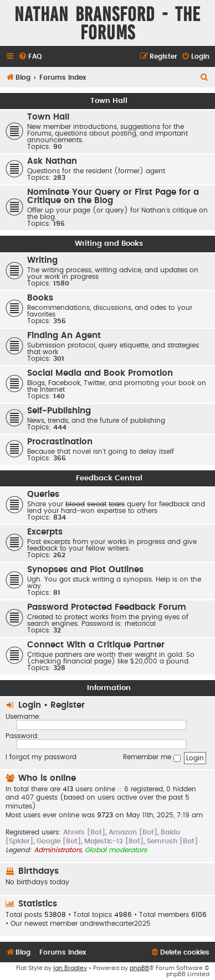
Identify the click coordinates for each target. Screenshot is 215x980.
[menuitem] (30, 57)
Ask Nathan (52, 161)
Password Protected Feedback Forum (107, 607)
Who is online (47, 778)
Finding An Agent (64, 336)
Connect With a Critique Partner (96, 645)
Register (68, 705)
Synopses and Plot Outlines (85, 570)
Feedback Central (109, 478)
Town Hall (109, 101)
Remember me (152, 758)
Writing (42, 260)
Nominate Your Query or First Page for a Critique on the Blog (113, 196)
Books (40, 298)
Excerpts (45, 532)
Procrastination (60, 442)
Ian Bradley (70, 968)
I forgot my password (41, 757)
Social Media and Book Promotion (100, 373)
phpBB (139, 968)
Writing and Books (109, 243)
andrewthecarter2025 (115, 924)
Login (30, 705)
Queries (43, 494)
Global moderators (116, 850)
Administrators (58, 850)
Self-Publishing (59, 411)
